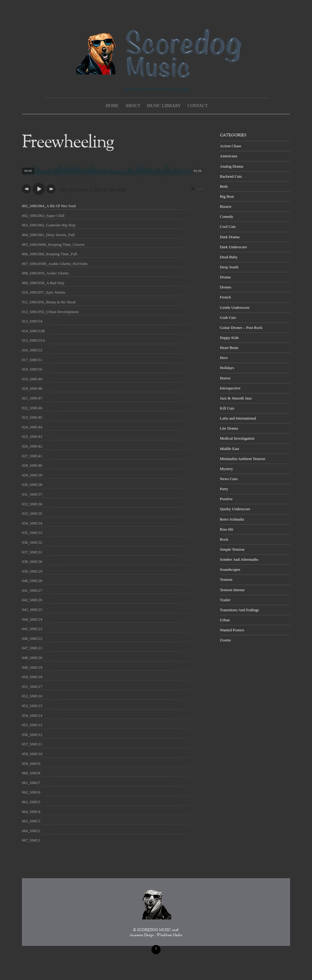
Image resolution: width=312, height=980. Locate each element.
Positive (226, 499)
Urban (225, 620)
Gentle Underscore (235, 307)
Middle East (230, 449)
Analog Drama (232, 166)
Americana (229, 156)
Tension (226, 579)
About (133, 106)
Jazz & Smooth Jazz (236, 398)
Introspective (230, 388)
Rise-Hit (227, 529)
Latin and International (238, 418)
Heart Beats (229, 348)
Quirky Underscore (235, 509)
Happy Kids (229, 338)
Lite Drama (229, 428)
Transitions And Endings (239, 610)
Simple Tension (232, 549)
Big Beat (227, 196)
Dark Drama (230, 237)
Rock (224, 539)
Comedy (227, 216)
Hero (224, 358)
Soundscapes (230, 569)
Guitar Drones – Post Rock (241, 328)
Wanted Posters (232, 630)
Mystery (227, 469)
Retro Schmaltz (232, 519)
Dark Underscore (234, 247)
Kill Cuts (227, 408)
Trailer (225, 600)
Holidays (227, 368)
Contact (198, 106)
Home (112, 106)
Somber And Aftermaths (239, 559)
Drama (225, 277)
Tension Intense (232, 590)
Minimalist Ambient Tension (243, 459)
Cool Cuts (228, 227)
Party (224, 489)
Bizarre (226, 206)
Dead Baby (229, 257)
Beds (224, 186)
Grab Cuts (228, 317)
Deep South (229, 267)
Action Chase (231, 146)
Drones (226, 287)
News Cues (229, 479)
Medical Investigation (237, 438)
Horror (225, 378)
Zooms (225, 640)
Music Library (164, 106)
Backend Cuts (231, 176)
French (225, 297)
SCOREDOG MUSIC (154, 930)
